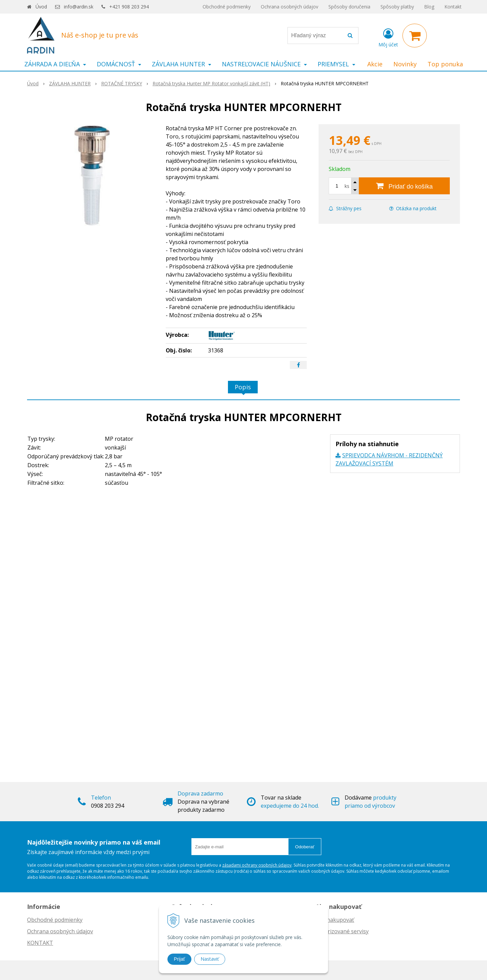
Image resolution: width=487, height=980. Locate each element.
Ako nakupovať (335, 920)
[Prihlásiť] (388, 37)
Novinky (405, 64)
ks (347, 186)
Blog (429, 7)
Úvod (41, 7)
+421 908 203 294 (129, 7)
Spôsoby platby (397, 7)
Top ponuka (445, 64)
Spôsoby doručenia (349, 7)
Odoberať (305, 847)
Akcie (375, 64)
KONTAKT (40, 943)
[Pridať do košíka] (404, 186)
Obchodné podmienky (227, 7)
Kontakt (453, 7)
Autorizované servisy (342, 931)
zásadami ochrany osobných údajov (257, 865)
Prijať (179, 959)
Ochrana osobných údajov (289, 7)
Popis (243, 387)
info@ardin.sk (79, 7)
